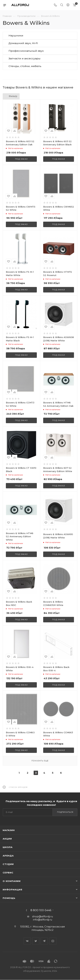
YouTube (53, 941)
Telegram (44, 941)
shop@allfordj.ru (43, 916)
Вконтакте (27, 941)
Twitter (36, 941)
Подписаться (65, 812)
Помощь (9, 898)
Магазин (9, 830)
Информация (12, 890)
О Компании (12, 881)
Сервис (8, 873)
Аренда (8, 856)
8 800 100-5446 (41, 910)
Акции (7, 839)
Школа (8, 847)
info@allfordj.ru (43, 920)
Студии (8, 864)
